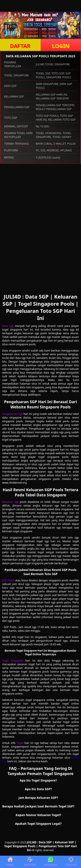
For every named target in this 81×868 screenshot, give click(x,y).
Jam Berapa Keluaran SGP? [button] (38, 798)
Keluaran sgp (10, 502)
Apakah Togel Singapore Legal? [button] (38, 824)
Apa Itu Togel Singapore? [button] (38, 780)
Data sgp (8, 326)
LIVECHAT (71, 862)
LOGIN (61, 46)
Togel (20, 743)
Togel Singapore (13, 661)
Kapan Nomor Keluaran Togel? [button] (38, 815)
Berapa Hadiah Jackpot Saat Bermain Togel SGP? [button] (38, 806)
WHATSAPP (51, 862)
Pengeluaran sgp (13, 414)
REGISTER (30, 862)
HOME (10, 862)
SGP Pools (8, 580)
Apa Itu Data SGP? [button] (38, 789)
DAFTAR (20, 46)
